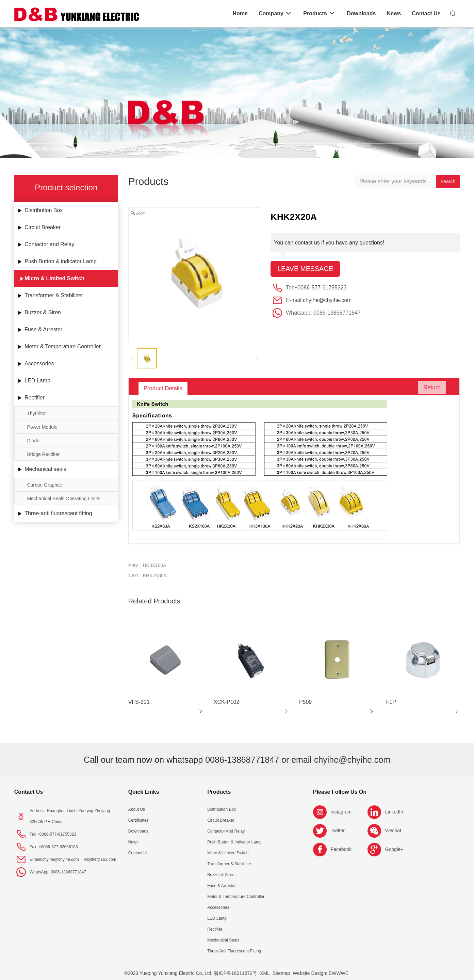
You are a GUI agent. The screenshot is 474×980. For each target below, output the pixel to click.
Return (430, 388)
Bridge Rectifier (43, 454)
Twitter (338, 831)
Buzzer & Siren (43, 312)
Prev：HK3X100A (147, 565)
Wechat (393, 831)
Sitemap (281, 973)
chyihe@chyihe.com (327, 301)
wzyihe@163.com (100, 859)
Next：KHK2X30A (148, 575)
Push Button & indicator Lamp (61, 261)
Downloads (138, 831)
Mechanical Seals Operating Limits (64, 499)
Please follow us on (340, 792)
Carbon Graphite (45, 485)
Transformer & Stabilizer (54, 295)
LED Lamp (37, 381)
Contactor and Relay (49, 244)
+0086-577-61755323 (320, 288)
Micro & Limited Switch (153, 149)
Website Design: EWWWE (321, 973)
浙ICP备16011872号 (235, 973)
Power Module (42, 427)
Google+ (394, 849)
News (133, 842)
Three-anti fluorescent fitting (58, 513)
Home (60, 149)
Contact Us (29, 792)
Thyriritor (36, 413)
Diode (33, 441)
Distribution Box (44, 210)
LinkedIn (394, 812)
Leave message (306, 269)
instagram (341, 812)
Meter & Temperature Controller (63, 346)
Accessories (39, 363)
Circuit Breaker (43, 227)
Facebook (341, 849)
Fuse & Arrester (43, 329)
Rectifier (35, 398)
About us (137, 809)
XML (265, 973)
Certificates (138, 820)
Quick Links (144, 792)
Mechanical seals (45, 469)
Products (94, 149)
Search (448, 181)
